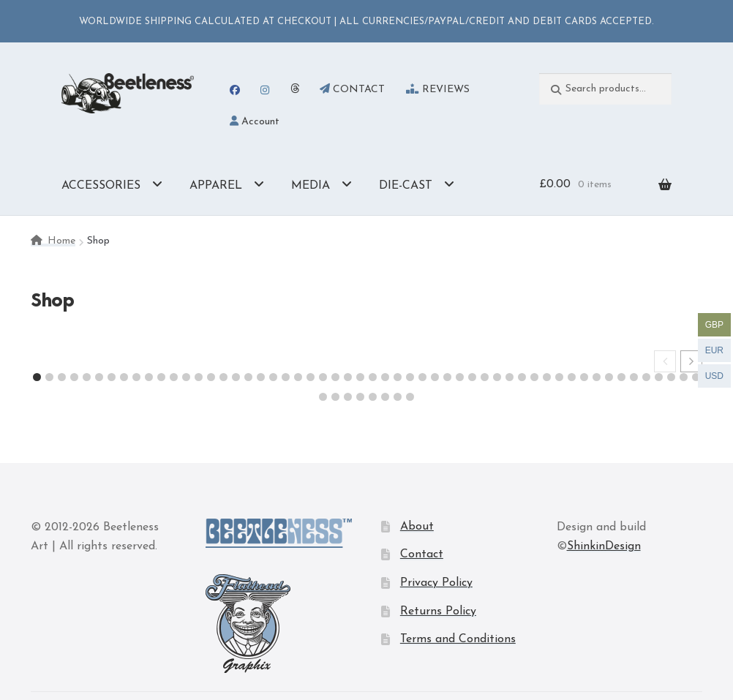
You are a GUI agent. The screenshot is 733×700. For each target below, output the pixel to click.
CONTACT (352, 89)
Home (61, 241)
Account (255, 121)
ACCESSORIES (101, 186)
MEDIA (311, 186)
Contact (422, 554)
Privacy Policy (436, 583)
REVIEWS (438, 89)
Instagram (265, 90)
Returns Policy (438, 611)
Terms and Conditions (458, 639)
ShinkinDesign (604, 546)
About (417, 527)
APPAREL (216, 186)
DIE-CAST (406, 186)
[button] (691, 361)
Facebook (234, 90)
